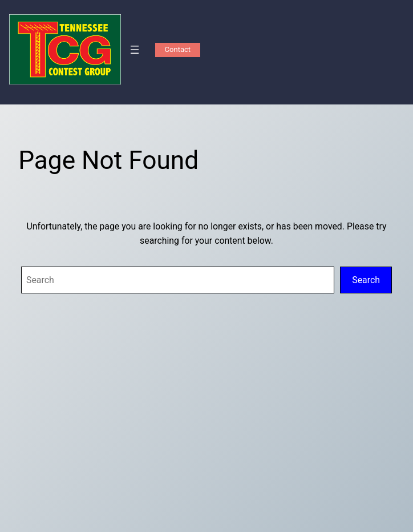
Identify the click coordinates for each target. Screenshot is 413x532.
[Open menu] (135, 50)
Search (366, 280)
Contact (178, 49)
